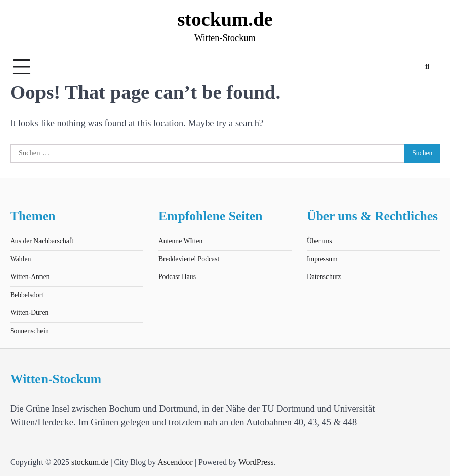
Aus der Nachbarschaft (42, 241)
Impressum (322, 259)
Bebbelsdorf (27, 295)
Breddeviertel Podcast (189, 259)
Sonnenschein (29, 331)
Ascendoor (175, 462)
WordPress (256, 462)
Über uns (319, 241)
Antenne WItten (180, 241)
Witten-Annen (30, 277)
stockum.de (225, 19)
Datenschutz (324, 277)
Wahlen (21, 259)
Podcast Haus (177, 277)
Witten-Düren (29, 313)
